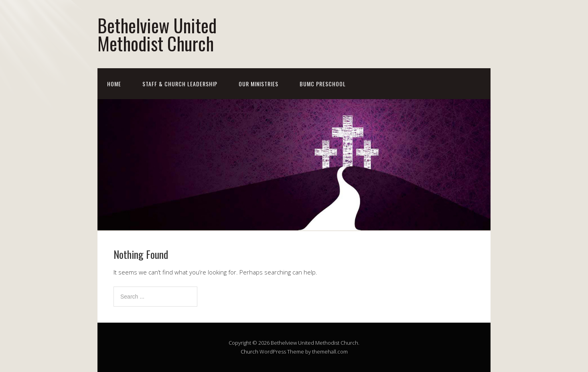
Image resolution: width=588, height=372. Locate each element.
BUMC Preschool (323, 84)
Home (114, 84)
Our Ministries (259, 84)
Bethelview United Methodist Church (157, 34)
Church (249, 352)
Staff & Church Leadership (180, 84)
